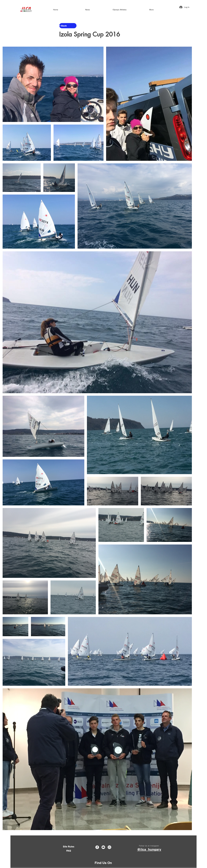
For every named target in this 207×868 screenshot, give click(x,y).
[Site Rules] (69, 847)
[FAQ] (69, 851)
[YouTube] (103, 847)
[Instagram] (109, 847)
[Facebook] (97, 847)
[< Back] (68, 26)
